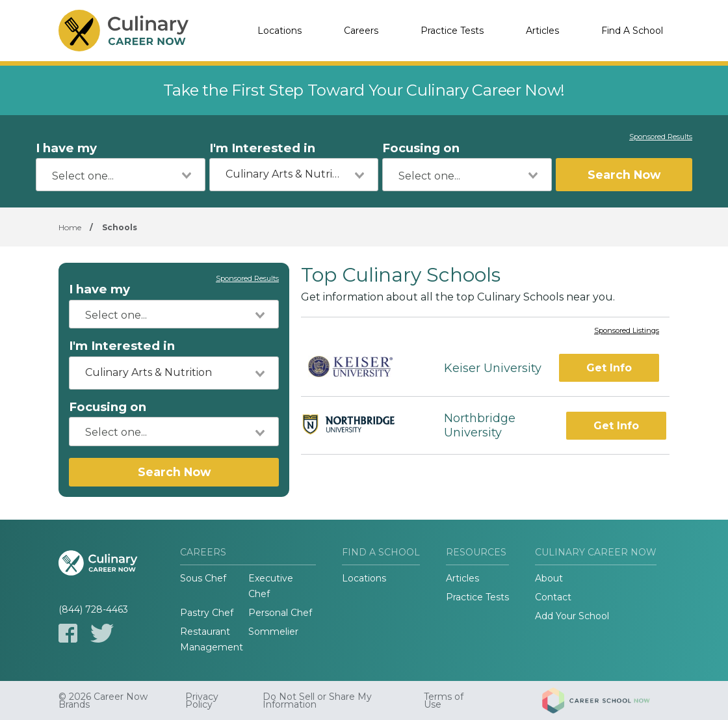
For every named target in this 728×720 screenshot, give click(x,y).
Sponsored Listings (627, 331)
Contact (553, 597)
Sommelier (273, 632)
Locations (279, 31)
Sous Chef (203, 578)
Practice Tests (452, 31)
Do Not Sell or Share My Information (317, 700)
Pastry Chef (207, 613)
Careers (361, 31)
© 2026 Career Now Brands (103, 700)
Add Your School (572, 616)
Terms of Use (444, 700)
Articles (542, 31)
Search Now (624, 175)
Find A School (632, 31)
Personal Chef (280, 613)
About (549, 578)
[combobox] (121, 175)
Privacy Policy (202, 700)
